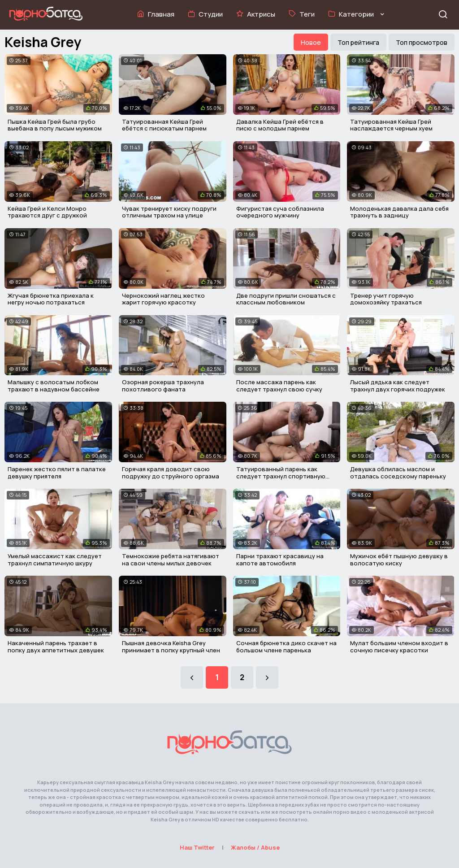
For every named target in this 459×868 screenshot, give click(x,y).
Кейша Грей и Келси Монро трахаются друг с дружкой (47, 212)
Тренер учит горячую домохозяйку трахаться (386, 299)
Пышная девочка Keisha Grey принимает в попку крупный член (171, 647)
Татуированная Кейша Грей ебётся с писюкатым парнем (164, 125)
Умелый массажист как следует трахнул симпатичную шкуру (55, 560)
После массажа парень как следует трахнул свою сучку (279, 386)
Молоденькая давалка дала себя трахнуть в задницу (399, 212)
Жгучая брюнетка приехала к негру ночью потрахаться (51, 299)
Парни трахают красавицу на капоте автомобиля (280, 560)
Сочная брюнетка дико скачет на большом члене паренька (286, 647)
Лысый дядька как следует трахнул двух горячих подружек (398, 386)
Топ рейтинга (358, 42)
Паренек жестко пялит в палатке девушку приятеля (57, 473)
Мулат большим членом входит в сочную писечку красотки (399, 647)
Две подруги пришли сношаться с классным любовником (286, 299)
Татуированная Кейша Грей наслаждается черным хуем (391, 125)
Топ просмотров (422, 42)
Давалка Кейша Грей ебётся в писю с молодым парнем (280, 125)
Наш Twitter (197, 847)
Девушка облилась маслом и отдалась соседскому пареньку (398, 473)
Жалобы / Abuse (255, 847)
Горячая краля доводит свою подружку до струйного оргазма (171, 473)
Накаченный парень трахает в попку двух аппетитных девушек (56, 647)
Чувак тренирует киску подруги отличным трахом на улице (169, 212)
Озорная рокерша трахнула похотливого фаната (163, 386)
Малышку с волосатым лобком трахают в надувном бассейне (54, 386)
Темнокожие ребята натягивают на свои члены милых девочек (171, 560)
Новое (311, 42)
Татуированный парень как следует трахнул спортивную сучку (281, 476)
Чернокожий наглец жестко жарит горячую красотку (163, 299)
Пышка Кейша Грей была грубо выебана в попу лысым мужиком (55, 125)
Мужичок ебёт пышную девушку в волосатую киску (399, 560)
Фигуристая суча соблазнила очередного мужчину (280, 212)
